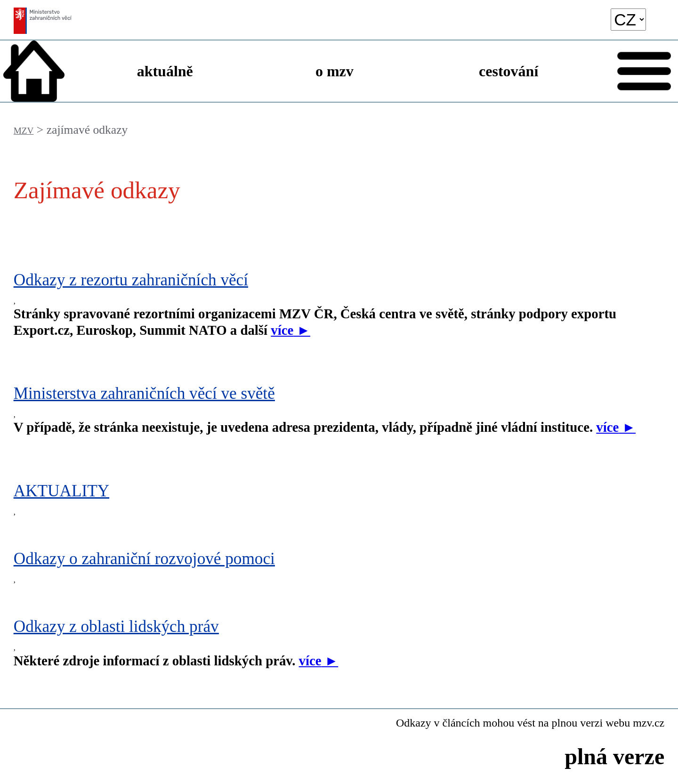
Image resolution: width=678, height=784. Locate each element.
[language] (628, 20)
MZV (24, 131)
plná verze (614, 756)
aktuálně (165, 71)
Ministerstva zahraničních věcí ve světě (144, 393)
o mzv (335, 71)
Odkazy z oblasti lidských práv (116, 626)
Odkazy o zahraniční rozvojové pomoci (144, 559)
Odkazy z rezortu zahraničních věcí (131, 280)
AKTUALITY (61, 491)
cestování (508, 71)
